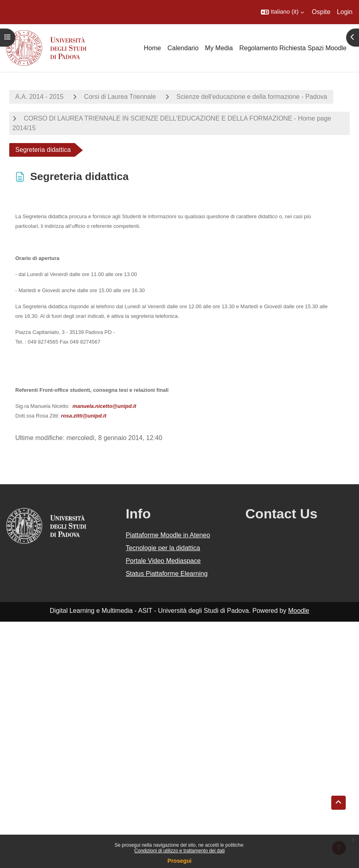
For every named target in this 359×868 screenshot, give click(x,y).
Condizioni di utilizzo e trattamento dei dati (179, 851)
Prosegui (180, 861)
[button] (282, 12)
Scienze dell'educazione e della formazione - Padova (252, 97)
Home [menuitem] (153, 48)
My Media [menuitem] (219, 48)
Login (345, 12)
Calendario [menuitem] (183, 48)
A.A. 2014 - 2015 (39, 97)
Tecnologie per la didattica (163, 548)
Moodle (299, 611)
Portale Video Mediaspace (163, 561)
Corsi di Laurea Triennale (120, 97)
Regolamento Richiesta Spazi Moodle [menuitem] (293, 48)
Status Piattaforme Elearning (167, 574)
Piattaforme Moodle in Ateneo (168, 535)
